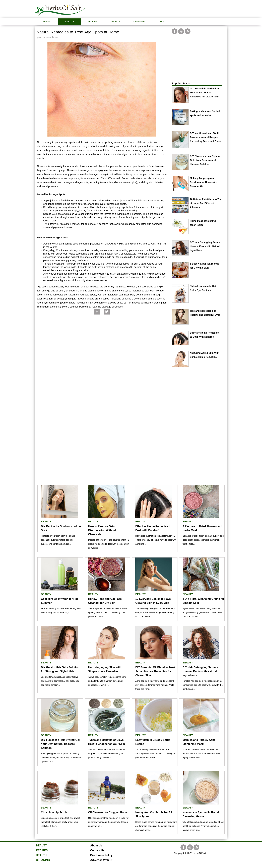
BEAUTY (69, 22)
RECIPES (92, 22)
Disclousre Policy (101, 855)
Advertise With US (102, 860)
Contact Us (97, 850)
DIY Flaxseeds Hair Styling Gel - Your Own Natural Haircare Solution (205, 160)
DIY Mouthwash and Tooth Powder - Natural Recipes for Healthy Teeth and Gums (206, 137)
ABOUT (163, 22)
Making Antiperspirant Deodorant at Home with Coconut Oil (204, 182)
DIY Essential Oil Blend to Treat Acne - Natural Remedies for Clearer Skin (205, 93)
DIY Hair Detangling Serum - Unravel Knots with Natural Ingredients (206, 246)
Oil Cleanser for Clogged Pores (108, 812)
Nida (57, 37)
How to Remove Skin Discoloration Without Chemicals (102, 530)
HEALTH (116, 22)
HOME (47, 22)
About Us (96, 846)
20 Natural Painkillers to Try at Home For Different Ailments (206, 203)
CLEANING (139, 22)
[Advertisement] (166, 8)
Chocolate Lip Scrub (54, 812)
